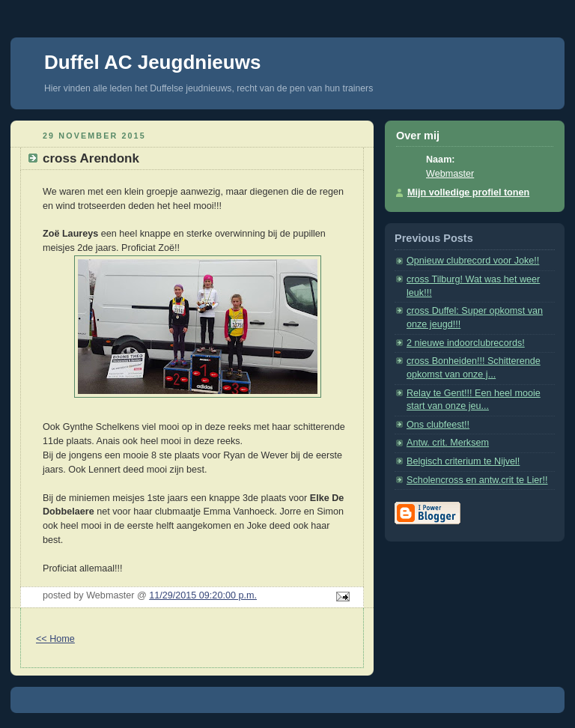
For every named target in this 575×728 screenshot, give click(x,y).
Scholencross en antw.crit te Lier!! (477, 480)
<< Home (55, 639)
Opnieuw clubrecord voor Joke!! (473, 261)
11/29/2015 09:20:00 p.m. (203, 595)
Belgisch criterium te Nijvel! (463, 461)
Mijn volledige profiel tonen (468, 192)
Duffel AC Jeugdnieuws (152, 62)
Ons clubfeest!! (438, 425)
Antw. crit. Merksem (448, 443)
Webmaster (450, 174)
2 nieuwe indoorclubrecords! (466, 343)
